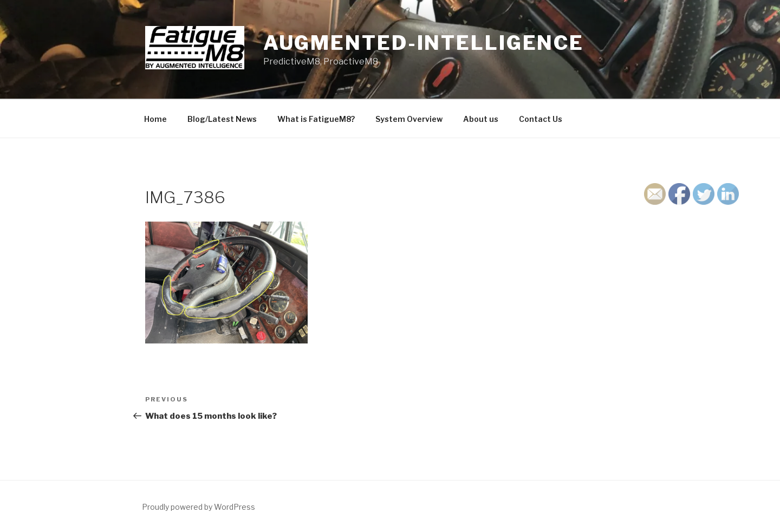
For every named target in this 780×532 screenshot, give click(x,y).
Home (155, 119)
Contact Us (541, 119)
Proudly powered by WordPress (199, 507)
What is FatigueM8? (316, 119)
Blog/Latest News (222, 119)
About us (481, 119)
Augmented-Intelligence (424, 43)
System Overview (409, 119)
